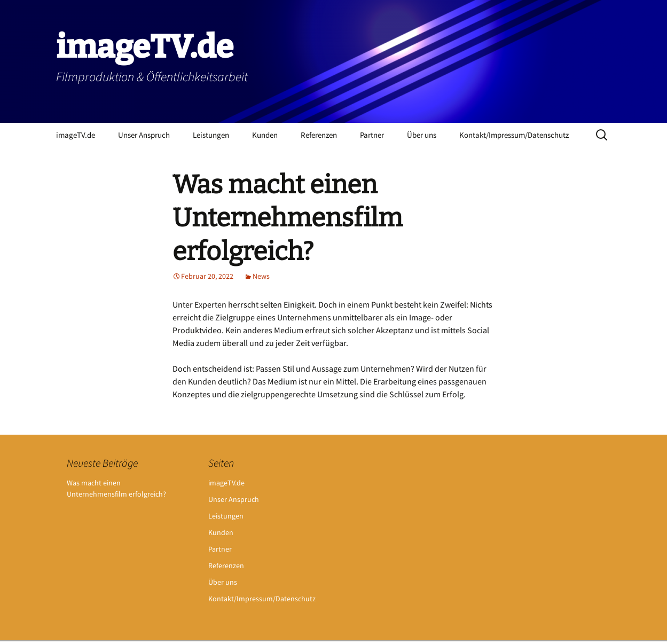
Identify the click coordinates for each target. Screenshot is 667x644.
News (261, 276)
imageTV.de (76, 135)
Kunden (265, 135)
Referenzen (319, 135)
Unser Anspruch (144, 135)
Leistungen (211, 135)
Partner (372, 135)
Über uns (422, 135)
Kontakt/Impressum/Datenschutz (514, 135)
